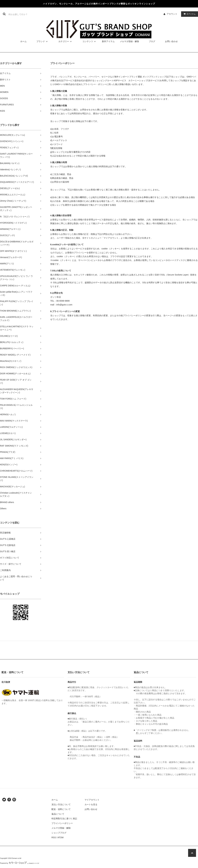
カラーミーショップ (138, 80)
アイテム (189, 14)
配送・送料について (61, 809)
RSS (54, 837)
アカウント (172, 14)
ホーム (23, 41)
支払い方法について (61, 804)
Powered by (20, 863)
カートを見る (91, 804)
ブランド (42, 41)
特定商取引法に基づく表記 (64, 819)
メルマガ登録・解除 (129, 41)
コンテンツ (90, 41)
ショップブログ (59, 833)
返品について (58, 814)
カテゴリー (65, 41)
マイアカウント (92, 800)
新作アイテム (108, 41)
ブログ (152, 41)
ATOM (61, 837)
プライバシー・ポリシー (95, 84)
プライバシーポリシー (62, 823)
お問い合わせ (171, 41)
